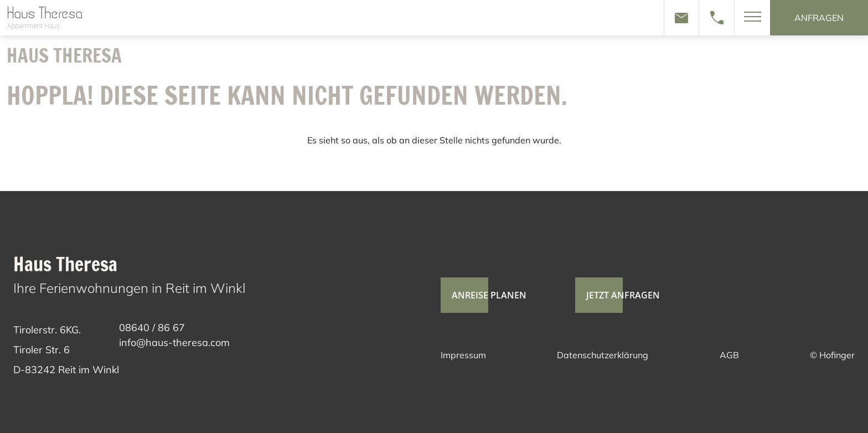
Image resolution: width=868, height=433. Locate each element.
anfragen (819, 18)
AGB (729, 355)
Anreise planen (484, 295)
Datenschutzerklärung (603, 355)
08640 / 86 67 (152, 328)
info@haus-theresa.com (174, 342)
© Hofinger (832, 355)
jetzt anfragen (618, 295)
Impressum (463, 355)
